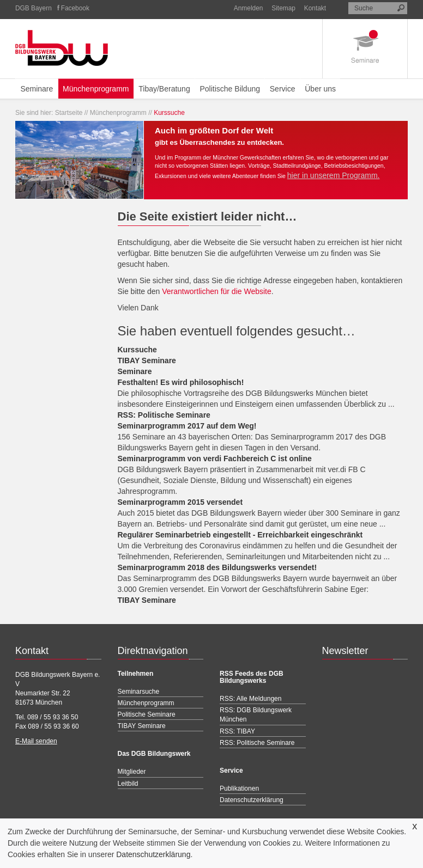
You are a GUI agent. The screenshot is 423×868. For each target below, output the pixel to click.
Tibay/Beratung (164, 89)
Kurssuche (137, 350)
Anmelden (249, 8)
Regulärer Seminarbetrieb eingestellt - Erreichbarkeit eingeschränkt (240, 535)
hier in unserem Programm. (334, 175)
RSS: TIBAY (237, 731)
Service (283, 89)
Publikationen (239, 788)
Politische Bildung (230, 89)
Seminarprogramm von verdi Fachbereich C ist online (215, 459)
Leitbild (128, 784)
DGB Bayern (34, 8)
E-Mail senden (36, 741)
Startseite (69, 113)
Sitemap (283, 8)
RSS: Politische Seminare (164, 415)
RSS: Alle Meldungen (250, 699)
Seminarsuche (139, 692)
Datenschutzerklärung (153, 854)
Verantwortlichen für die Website (217, 291)
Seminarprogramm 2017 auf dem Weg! (187, 426)
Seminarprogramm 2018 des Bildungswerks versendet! (217, 567)
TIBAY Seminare (147, 360)
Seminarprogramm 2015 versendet (180, 502)
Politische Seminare (147, 714)
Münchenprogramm (96, 89)
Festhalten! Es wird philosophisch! (181, 382)
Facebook (75, 8)
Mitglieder (132, 772)
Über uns (320, 89)
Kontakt (315, 8)
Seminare (37, 89)
